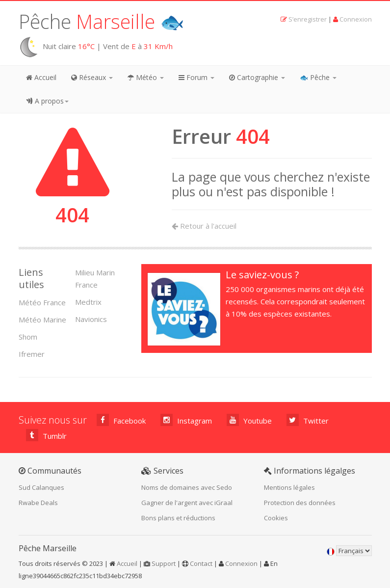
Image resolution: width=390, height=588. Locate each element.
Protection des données (300, 503)
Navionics (91, 319)
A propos (47, 101)
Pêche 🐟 (102, 21)
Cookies (276, 518)
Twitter (308, 420)
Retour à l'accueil (204, 226)
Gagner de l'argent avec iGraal (187, 503)
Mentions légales (289, 487)
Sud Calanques (41, 487)
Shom (28, 337)
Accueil (41, 77)
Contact (201, 563)
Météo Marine (42, 320)
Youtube (249, 420)
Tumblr (46, 435)
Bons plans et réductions (178, 518)
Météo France (42, 302)
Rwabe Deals (38, 503)
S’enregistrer (308, 19)
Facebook (121, 420)
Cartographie (257, 77)
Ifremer (32, 354)
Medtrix (88, 302)
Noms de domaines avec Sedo (187, 487)
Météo (146, 77)
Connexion (356, 19)
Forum (196, 77)
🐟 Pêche (318, 77)
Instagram (186, 420)
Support (164, 563)
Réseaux (92, 77)
